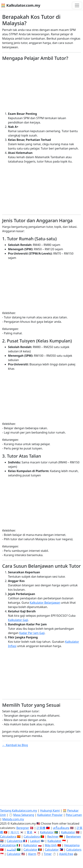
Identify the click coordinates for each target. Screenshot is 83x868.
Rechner (53, 837)
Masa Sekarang (24, 815)
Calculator (30, 850)
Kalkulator (68, 832)
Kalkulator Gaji (18, 620)
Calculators (74, 850)
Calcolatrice (8, 845)
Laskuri (35, 841)
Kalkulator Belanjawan (45, 603)
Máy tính (51, 845)
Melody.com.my (13, 819)
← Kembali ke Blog (15, 745)
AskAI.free (66, 854)
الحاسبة (11, 850)
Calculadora (8, 837)
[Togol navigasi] (77, 5)
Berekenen (73, 837)
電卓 (29, 832)
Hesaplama (72, 845)
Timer (48, 854)
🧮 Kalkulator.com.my (21, 5)
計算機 (41, 828)
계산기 (15, 832)
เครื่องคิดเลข (61, 828)
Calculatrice (15, 841)
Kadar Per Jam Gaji (32, 633)
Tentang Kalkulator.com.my (18, 811)
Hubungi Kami (50, 811)
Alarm (32, 854)
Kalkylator (47, 832)
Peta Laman (74, 815)
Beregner (23, 828)
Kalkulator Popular (50, 815)
